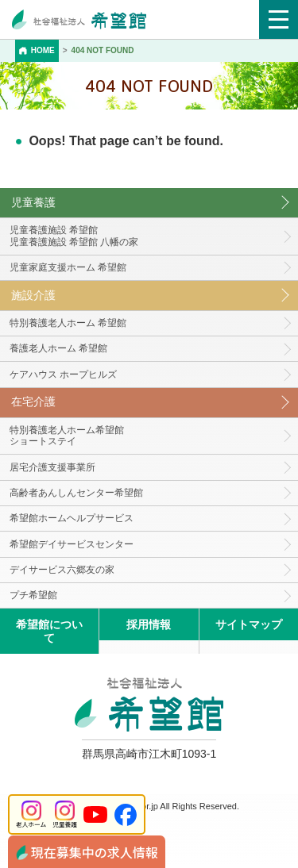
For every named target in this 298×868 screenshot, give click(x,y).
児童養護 (33, 202)
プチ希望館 (33, 595)
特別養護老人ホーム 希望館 (68, 323)
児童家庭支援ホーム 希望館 (68, 267)
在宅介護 (33, 401)
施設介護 (33, 295)
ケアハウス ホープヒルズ (63, 374)
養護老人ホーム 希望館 (58, 348)
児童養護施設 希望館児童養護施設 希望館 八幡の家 (74, 236)
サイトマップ (249, 624)
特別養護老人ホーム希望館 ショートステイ (67, 436)
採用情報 (149, 624)
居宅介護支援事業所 (52, 467)
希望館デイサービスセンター (72, 544)
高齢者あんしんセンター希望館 (76, 493)
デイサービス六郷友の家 (62, 570)
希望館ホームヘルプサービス (72, 518)
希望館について (49, 631)
